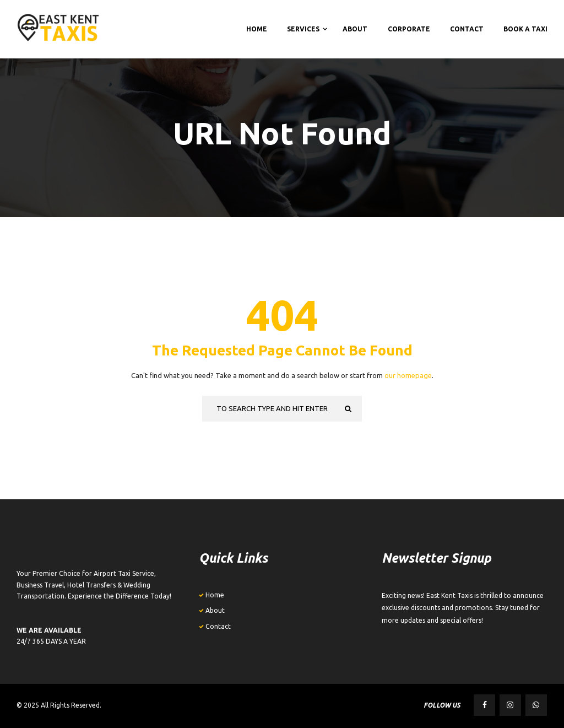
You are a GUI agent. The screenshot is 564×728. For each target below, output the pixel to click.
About (215, 610)
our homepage (408, 375)
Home (215, 595)
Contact (218, 626)
